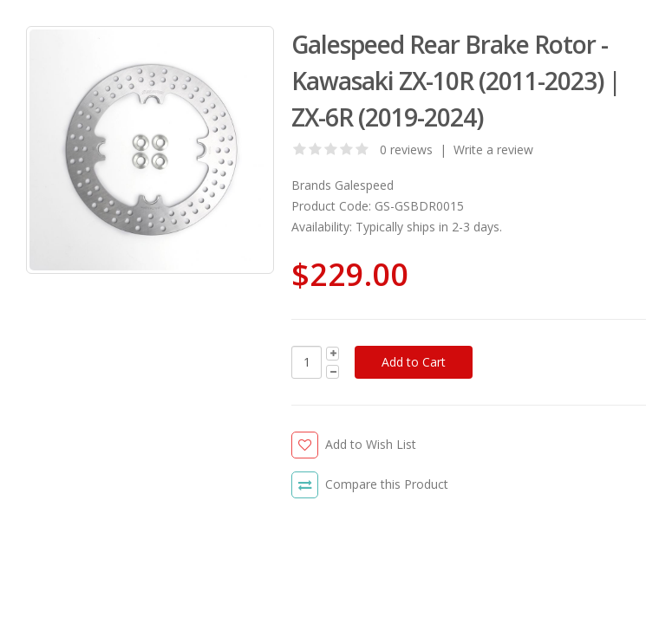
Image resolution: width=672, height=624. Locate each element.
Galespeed (364, 185)
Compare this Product (387, 484)
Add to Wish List (371, 444)
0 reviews (406, 149)
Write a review (493, 149)
